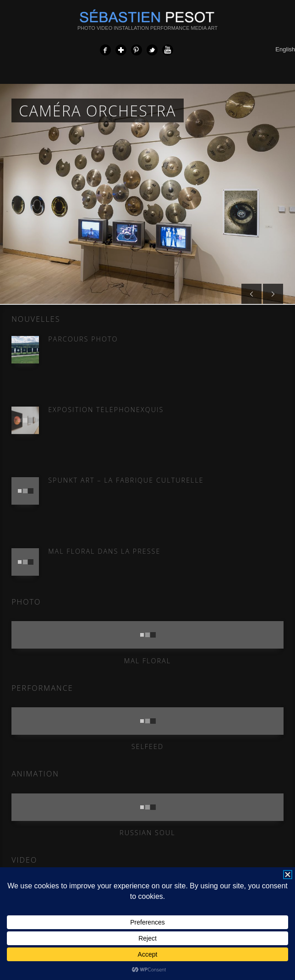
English (285, 49)
